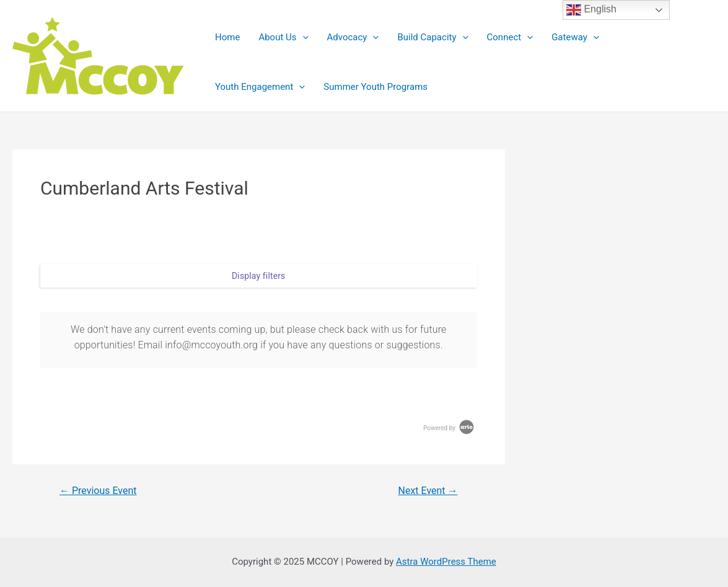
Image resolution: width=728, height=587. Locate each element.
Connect (510, 37)
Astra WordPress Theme (446, 562)
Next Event (428, 491)
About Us (283, 37)
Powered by (449, 428)
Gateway (575, 37)
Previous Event (98, 491)
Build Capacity (432, 37)
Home (227, 37)
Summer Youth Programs (375, 87)
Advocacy (353, 37)
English (591, 10)
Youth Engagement (260, 87)
